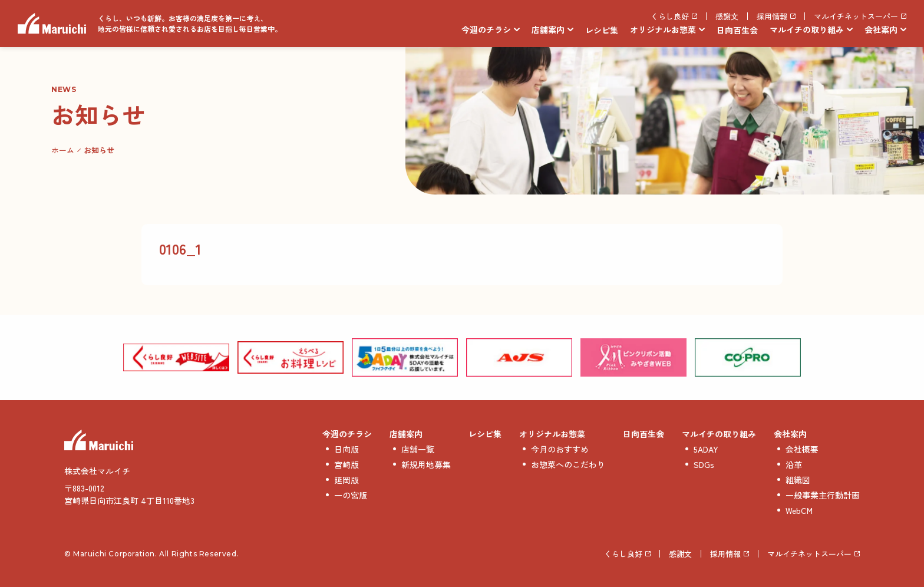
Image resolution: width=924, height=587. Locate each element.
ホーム (63, 150)
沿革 (794, 464)
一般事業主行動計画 (823, 495)
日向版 (346, 449)
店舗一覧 (418, 449)
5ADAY (706, 449)
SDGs (704, 464)
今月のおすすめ (560, 449)
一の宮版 (351, 495)
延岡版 (346, 480)
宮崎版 (346, 464)
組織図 (798, 480)
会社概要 (802, 449)
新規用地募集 (426, 464)
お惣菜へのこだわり (568, 464)
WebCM (799, 510)
